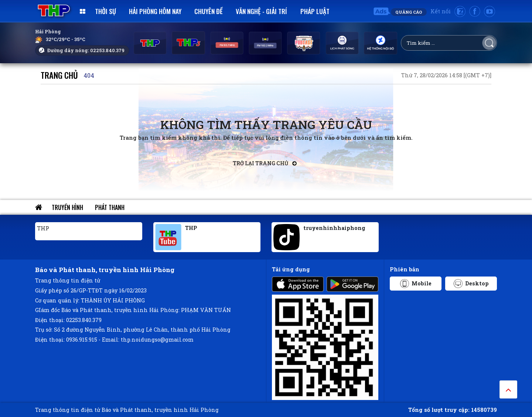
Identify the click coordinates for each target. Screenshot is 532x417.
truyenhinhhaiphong (334, 228)
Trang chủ (59, 75)
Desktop (471, 284)
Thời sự (105, 11)
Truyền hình (67, 207)
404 (89, 75)
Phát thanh (110, 207)
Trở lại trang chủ (265, 163)
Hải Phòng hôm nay (155, 11)
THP (43, 228)
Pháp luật (315, 11)
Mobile (416, 284)
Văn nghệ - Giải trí (261, 11)
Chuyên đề (209, 11)
